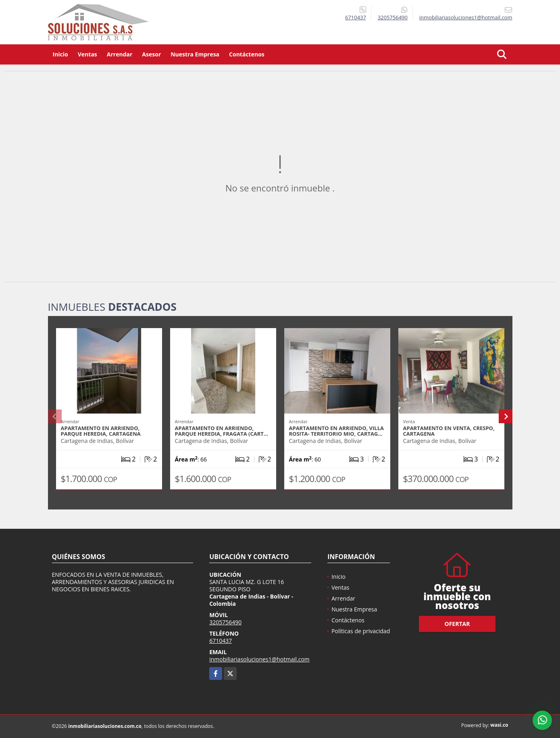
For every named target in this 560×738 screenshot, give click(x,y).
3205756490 (393, 17)
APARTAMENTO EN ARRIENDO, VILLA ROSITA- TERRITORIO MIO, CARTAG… (337, 431)
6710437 (356, 17)
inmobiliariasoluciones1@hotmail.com (259, 659)
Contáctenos (247, 54)
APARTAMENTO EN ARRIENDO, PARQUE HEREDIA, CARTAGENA (101, 431)
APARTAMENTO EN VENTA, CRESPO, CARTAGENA (449, 431)
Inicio (60, 54)
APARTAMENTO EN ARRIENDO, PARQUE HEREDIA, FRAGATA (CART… (222, 431)
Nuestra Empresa (195, 54)
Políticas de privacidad (361, 631)
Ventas (87, 54)
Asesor (151, 54)
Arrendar (120, 54)
